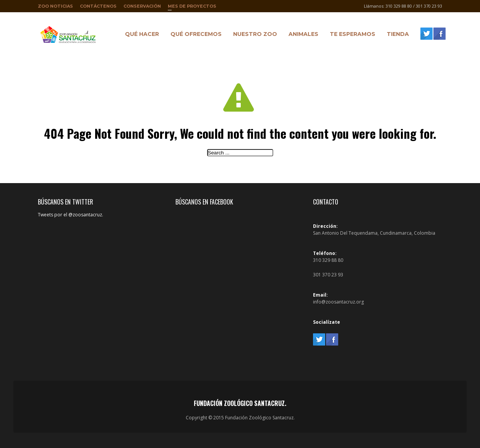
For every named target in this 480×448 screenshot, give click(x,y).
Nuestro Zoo (253, 35)
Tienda (396, 35)
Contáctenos (98, 6)
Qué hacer (140, 35)
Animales (302, 35)
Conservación (142, 6)
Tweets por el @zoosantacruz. (71, 215)
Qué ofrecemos (194, 35)
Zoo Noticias (55, 6)
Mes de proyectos (192, 8)
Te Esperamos (351, 35)
